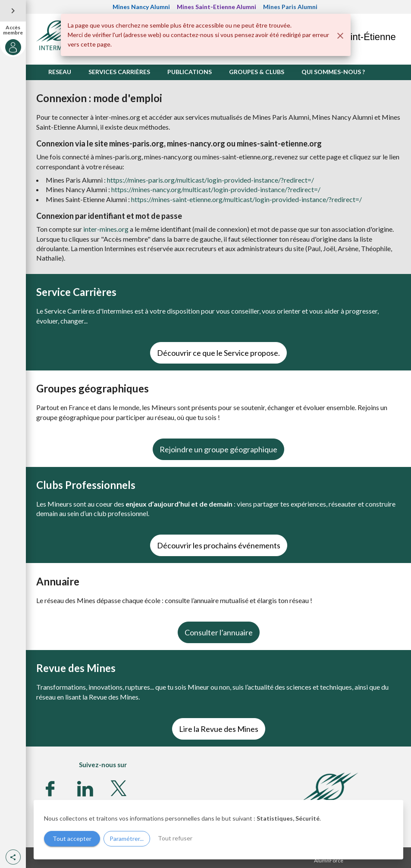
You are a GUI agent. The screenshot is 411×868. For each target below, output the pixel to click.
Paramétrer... (127, 838)
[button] (13, 857)
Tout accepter (72, 838)
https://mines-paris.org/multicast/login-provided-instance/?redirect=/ (210, 180)
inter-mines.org (106, 229)
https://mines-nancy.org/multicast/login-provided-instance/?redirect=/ (216, 189)
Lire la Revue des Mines (219, 729)
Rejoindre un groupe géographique (218, 449)
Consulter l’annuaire (219, 632)
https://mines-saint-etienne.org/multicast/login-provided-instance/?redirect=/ (246, 199)
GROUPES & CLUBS (257, 72)
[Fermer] (340, 36)
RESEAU (60, 72)
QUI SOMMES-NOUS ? (333, 72)
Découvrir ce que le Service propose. (218, 353)
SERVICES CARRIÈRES (119, 72)
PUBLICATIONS (190, 72)
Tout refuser (175, 838)
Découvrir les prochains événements (219, 545)
